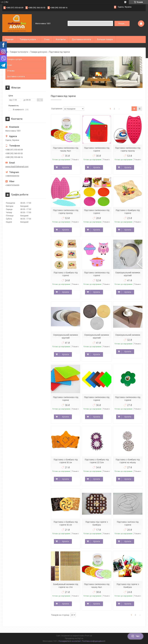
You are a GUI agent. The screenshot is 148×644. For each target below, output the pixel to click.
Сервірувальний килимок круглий (128, 274)
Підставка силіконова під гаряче (97, 149)
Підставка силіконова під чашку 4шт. (66, 149)
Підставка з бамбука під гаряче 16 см (66, 461)
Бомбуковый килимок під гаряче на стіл (66, 586)
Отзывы (11, 71)
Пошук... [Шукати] (122, 23)
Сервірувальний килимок (128, 335)
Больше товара (105, 39)
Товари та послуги (19, 52)
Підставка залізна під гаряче (128, 523)
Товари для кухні (39, 52)
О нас (47, 39)
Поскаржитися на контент (70, 641)
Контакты (61, 39)
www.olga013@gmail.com (17, 167)
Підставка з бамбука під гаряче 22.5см (97, 461)
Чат (135, 636)
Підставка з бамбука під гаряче (128, 212)
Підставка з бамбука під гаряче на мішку (128, 461)
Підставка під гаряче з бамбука (97, 523)
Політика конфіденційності (94, 641)
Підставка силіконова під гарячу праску (128, 149)
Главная (9, 39)
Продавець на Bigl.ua (74, 638)
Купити (66, 167)
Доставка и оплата (81, 39)
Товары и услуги (28, 39)
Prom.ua (88, 636)
